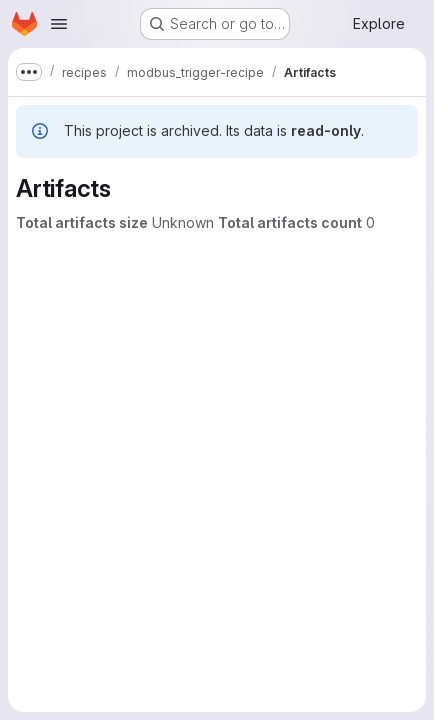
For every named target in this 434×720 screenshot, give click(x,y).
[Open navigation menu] (59, 24)
